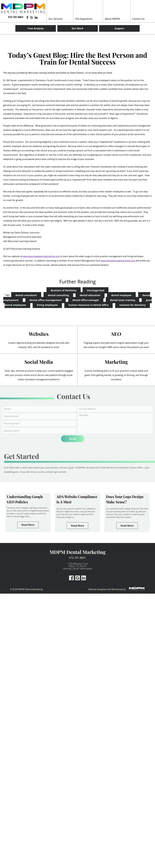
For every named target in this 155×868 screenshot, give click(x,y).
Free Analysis (36, 28)
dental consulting (58, 295)
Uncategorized (96, 290)
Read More (28, 525)
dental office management (46, 300)
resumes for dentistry (133, 305)
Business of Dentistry (64, 290)
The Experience (84, 19)
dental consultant (26, 295)
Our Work (77, 28)
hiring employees (47, 305)
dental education (90, 295)
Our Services (56, 19)
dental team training (122, 300)
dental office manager (86, 300)
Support (119, 28)
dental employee (121, 295)
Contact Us (138, 19)
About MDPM (112, 19)
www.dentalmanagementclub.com (118, 261)
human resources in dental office (88, 305)
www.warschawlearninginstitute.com (41, 256)
